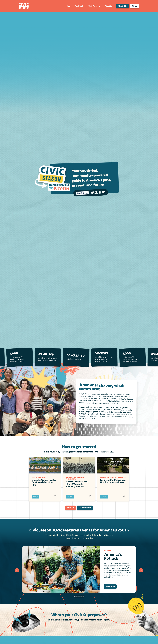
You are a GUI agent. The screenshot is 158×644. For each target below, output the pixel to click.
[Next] (141, 570)
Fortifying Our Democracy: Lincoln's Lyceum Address (113, 481)
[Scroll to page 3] (79, 596)
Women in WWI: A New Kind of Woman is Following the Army (77, 484)
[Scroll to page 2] (77, 596)
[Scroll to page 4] (81, 596)
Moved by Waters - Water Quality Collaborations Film (44, 482)
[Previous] (17, 570)
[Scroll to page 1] (75, 596)
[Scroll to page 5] (83, 596)
